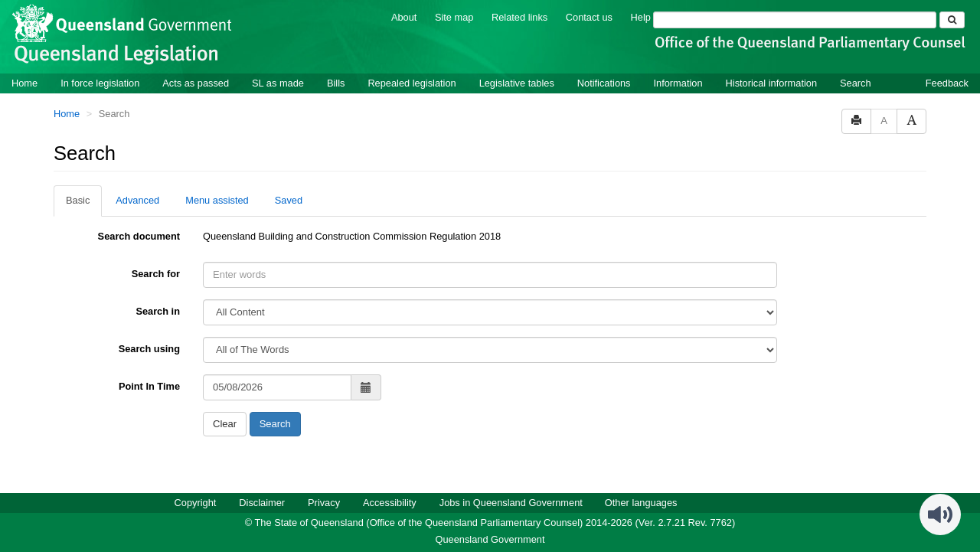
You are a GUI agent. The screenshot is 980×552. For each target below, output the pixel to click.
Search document (139, 236)
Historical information (771, 83)
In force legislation (100, 83)
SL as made (278, 83)
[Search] (795, 20)
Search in (158, 311)
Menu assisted (217, 200)
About (404, 17)
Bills (336, 83)
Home (24, 83)
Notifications (604, 83)
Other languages (641, 503)
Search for (156, 274)
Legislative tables (517, 83)
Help (641, 17)
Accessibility (390, 503)
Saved (289, 200)
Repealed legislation (412, 83)
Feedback (947, 83)
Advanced (137, 200)
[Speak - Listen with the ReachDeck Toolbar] (940, 514)
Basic (78, 200)
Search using (149, 349)
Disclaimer (262, 503)
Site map (454, 17)
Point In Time (149, 386)
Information (678, 83)
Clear (225, 424)
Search (856, 83)
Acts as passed (196, 83)
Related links (519, 17)
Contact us (589, 17)
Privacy (324, 503)
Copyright (196, 503)
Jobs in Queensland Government (511, 503)
